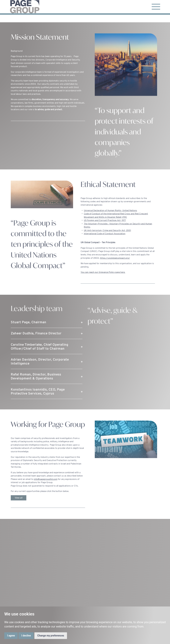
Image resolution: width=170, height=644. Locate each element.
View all (19, 502)
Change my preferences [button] (51, 636)
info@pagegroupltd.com (46, 483)
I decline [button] (26, 636)
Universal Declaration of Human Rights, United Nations (110, 214)
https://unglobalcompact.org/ (115, 262)
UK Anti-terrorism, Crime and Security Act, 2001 (107, 234)
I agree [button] (11, 636)
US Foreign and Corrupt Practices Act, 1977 (105, 224)
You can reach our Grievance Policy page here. (103, 276)
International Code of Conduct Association (105, 238)
